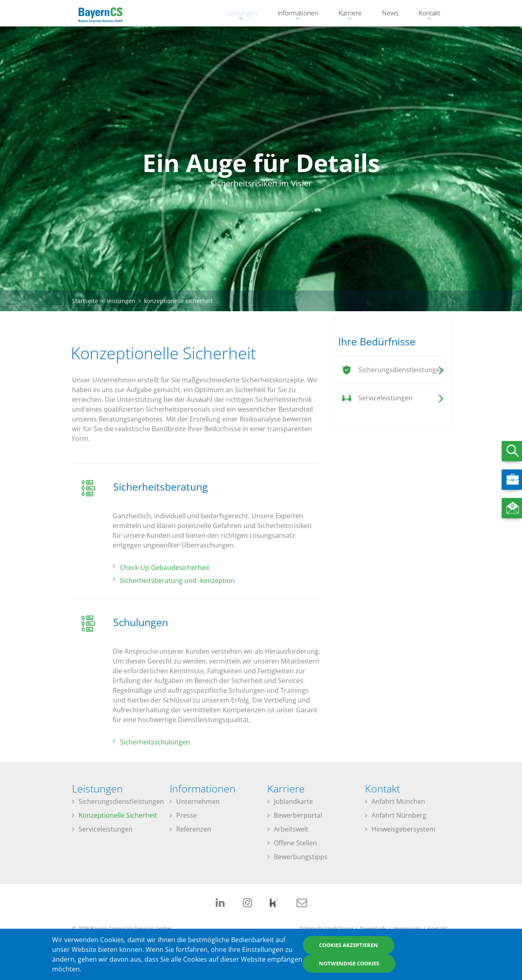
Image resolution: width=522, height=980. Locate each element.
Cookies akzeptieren (348, 945)
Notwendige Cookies (349, 964)
